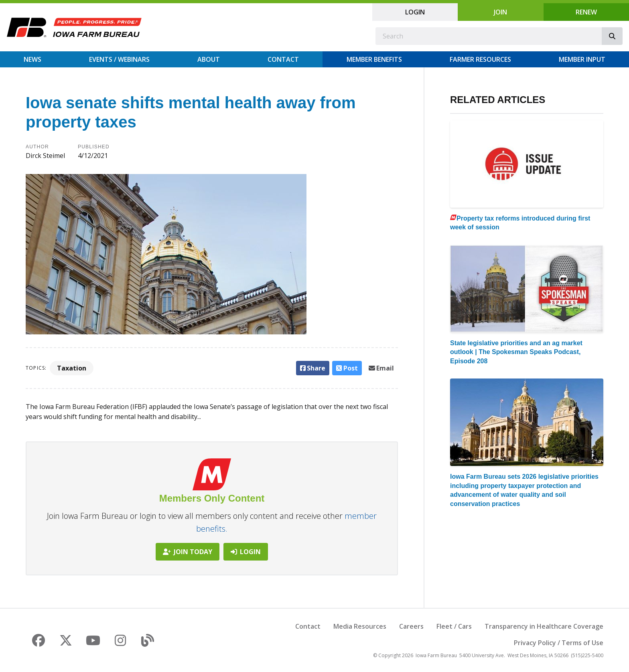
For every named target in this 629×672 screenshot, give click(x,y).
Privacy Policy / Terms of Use (559, 643)
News (32, 59)
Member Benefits (374, 59)
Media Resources (360, 626)
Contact (283, 59)
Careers (411, 626)
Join (500, 12)
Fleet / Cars (454, 626)
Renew (586, 12)
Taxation (72, 368)
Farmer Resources (480, 59)
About (209, 59)
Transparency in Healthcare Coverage (544, 626)
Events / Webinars (119, 59)
